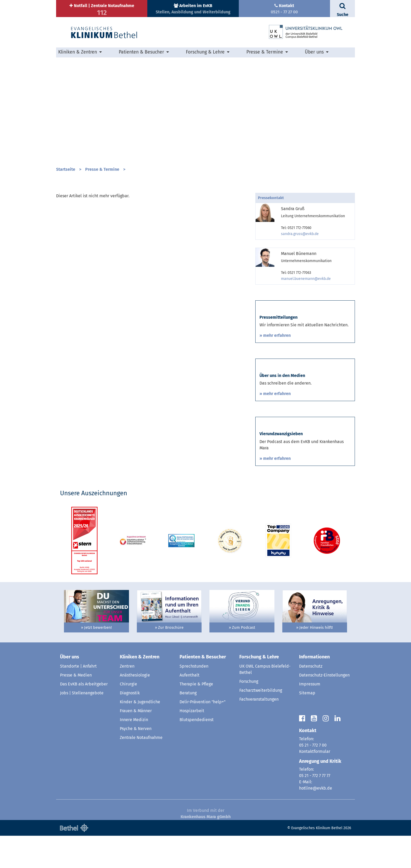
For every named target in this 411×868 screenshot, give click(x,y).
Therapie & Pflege (196, 716)
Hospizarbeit (192, 743)
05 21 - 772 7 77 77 (315, 808)
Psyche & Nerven (136, 761)
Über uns (314, 52)
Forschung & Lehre (205, 52)
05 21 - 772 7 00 (313, 777)
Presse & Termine (265, 52)
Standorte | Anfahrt (78, 698)
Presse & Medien (76, 707)
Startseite (66, 169)
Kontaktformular (315, 783)
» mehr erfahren (275, 346)
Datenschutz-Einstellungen (324, 707)
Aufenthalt (190, 707)
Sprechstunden (194, 698)
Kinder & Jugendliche (140, 734)
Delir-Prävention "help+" (202, 734)
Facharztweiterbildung (261, 723)
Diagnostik (130, 725)
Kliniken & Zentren (78, 52)
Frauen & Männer (136, 743)
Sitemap (307, 725)
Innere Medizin (134, 752)
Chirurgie (128, 716)
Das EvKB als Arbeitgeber (84, 716)
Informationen (314, 689)
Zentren (127, 698)
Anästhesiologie (135, 707)
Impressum (310, 716)
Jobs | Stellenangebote (82, 725)
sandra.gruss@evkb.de (300, 234)
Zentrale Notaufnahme (141, 770)
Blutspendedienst (197, 752)
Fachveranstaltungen (259, 731)
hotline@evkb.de (316, 820)
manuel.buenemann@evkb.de (306, 279)
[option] (206, 110)
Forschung (249, 714)
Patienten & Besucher (141, 52)
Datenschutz (311, 698)
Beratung (188, 725)
